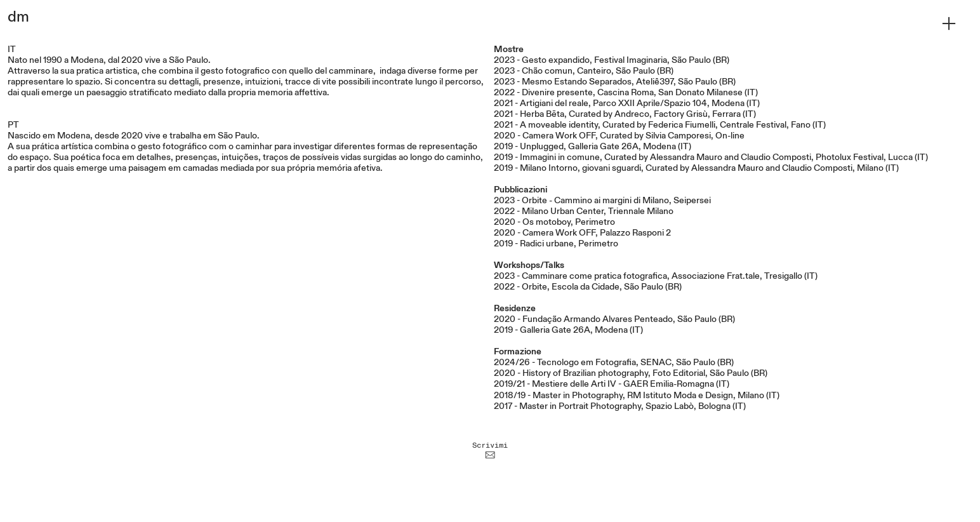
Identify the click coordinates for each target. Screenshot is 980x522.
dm (18, 17)
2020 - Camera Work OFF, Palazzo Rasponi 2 (582, 233)
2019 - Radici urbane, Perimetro (556, 244)
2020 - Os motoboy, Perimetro (554, 222)
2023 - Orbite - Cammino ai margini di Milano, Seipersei (602, 201)
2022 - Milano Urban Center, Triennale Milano (584, 211)
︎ (949, 24)
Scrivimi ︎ (490, 450)
